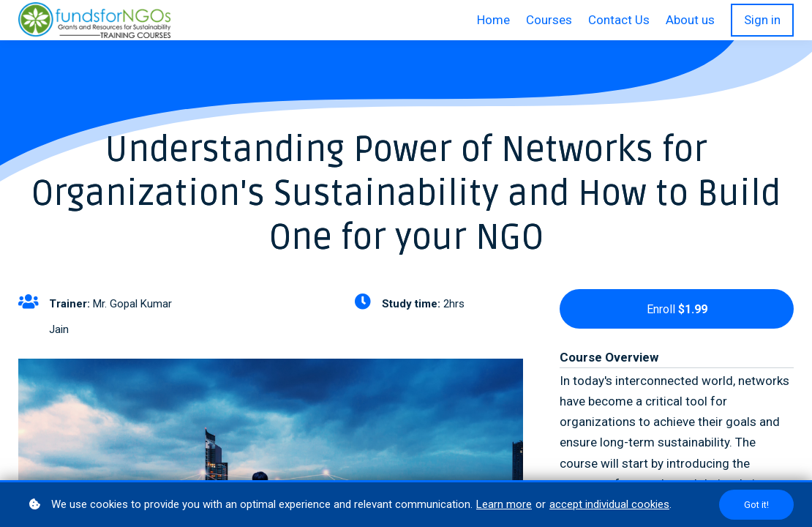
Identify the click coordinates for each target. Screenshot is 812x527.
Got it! (756, 505)
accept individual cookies (609, 504)
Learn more (504, 504)
